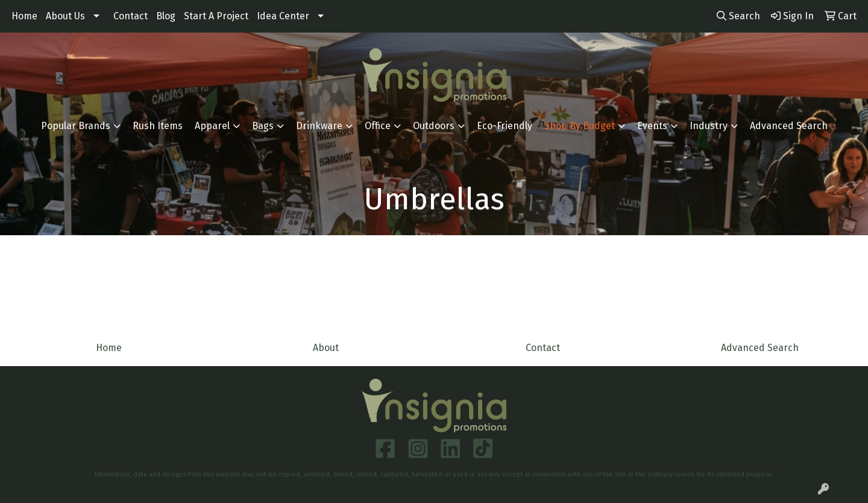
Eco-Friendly (505, 126)
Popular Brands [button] (76, 126)
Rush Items (158, 126)
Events (652, 126)
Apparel (212, 126)
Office (378, 126)
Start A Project (216, 16)
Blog (166, 16)
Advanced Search (789, 126)
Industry (709, 126)
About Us (65, 16)
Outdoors (434, 126)
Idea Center (283, 16)
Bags (263, 126)
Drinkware (319, 126)
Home (24, 16)
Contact (131, 16)
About (326, 348)
